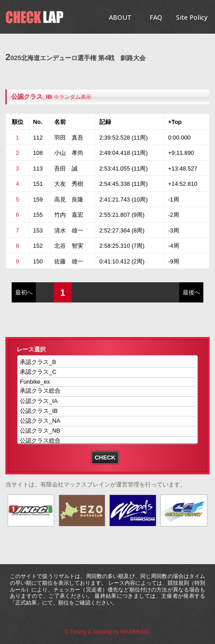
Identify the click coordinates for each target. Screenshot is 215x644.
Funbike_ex (108, 382)
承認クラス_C (108, 372)
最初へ (24, 292)
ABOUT (120, 17)
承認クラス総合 (108, 392)
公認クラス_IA (108, 401)
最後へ (191, 292)
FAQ (156, 17)
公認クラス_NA (108, 421)
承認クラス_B (108, 362)
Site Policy (192, 17)
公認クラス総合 (108, 441)
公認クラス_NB (108, 431)
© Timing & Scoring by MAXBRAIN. (107, 632)
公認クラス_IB (32, 97)
